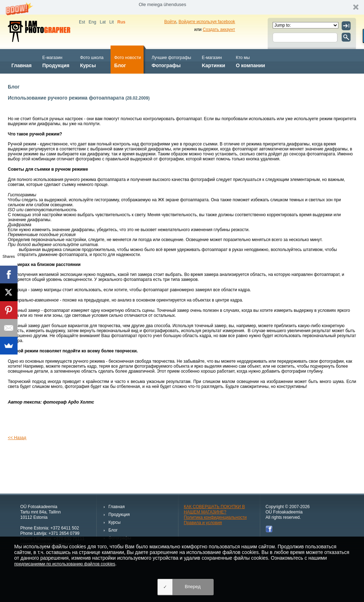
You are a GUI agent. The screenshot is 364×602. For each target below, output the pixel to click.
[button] (182, 7)
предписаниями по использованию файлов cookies (65, 564)
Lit (111, 22)
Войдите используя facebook (207, 22)
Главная (22, 61)
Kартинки (214, 61)
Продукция (56, 61)
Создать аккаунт (219, 30)
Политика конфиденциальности (215, 517)
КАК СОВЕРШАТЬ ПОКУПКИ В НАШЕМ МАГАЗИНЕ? (214, 509)
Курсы (92, 61)
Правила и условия (203, 523)
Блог (127, 61)
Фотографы (171, 61)
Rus (121, 22)
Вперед (193, 587)
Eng (92, 22)
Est (82, 22)
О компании (250, 61)
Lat (103, 22)
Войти (170, 22)
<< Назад (17, 438)
